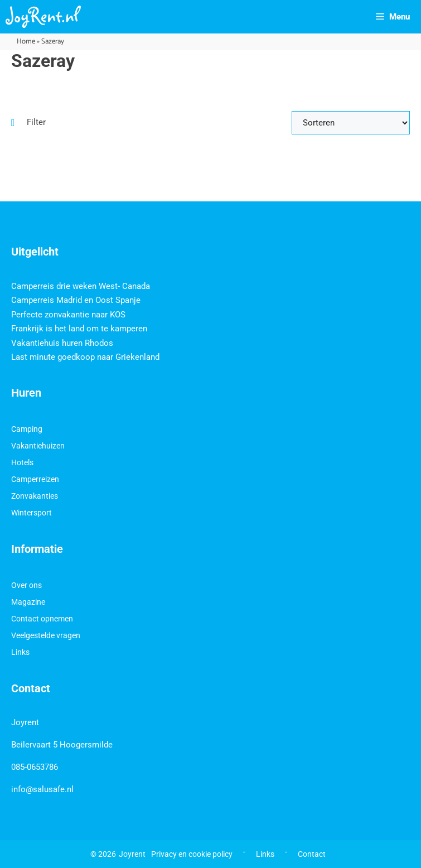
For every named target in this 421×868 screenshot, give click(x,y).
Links (20, 652)
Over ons (26, 585)
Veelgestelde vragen (46, 635)
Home (26, 42)
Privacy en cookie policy (192, 854)
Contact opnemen (42, 619)
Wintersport (32, 513)
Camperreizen (35, 479)
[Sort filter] (351, 123)
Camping (27, 429)
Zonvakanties (35, 496)
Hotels (22, 462)
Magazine (28, 602)
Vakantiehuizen (38, 446)
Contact (312, 854)
